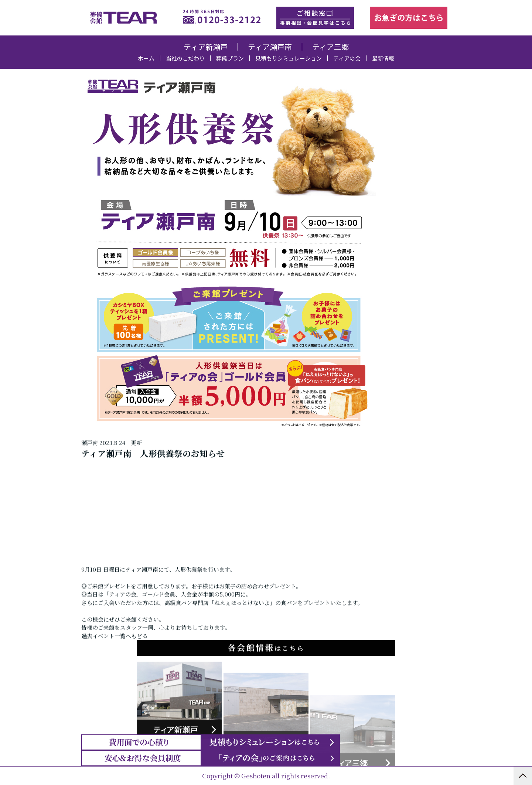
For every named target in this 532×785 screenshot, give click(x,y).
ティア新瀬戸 (206, 47)
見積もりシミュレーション (289, 58)
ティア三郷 (330, 47)
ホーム (146, 58)
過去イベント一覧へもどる (115, 676)
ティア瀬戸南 (270, 47)
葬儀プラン (230, 58)
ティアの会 (347, 58)
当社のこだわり (185, 58)
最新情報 (383, 58)
